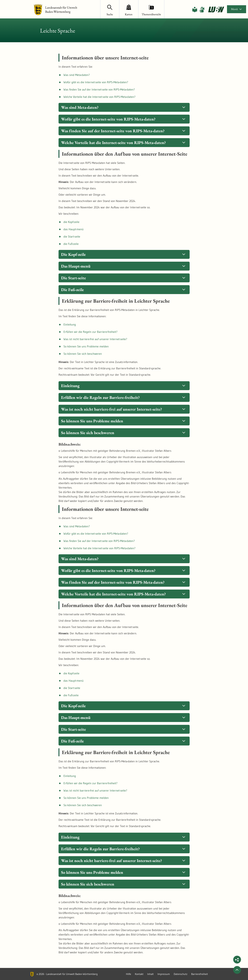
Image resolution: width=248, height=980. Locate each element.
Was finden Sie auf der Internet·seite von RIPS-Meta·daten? (99, 90)
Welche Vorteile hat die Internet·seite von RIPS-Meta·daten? (99, 97)
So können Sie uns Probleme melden (86, 346)
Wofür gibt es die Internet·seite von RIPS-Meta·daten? (96, 82)
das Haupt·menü (73, 229)
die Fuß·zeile (71, 244)
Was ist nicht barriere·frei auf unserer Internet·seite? (95, 339)
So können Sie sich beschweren (83, 354)
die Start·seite (72, 237)
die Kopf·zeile (71, 222)
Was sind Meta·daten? (77, 75)
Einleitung (70, 325)
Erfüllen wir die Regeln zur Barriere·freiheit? (90, 332)
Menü (237, 9)
